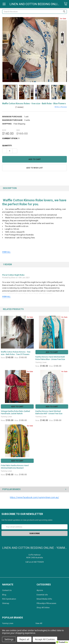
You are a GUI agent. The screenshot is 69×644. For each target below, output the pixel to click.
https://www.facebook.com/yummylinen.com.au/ (34, 497)
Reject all (24, 639)
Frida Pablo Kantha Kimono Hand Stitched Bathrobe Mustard (15, 467)
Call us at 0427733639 (34, 562)
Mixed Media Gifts (44, 599)
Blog (4, 595)
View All (39, 623)
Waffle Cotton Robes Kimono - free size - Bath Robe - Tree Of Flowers (16, 353)
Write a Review (61, 107)
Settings (9, 639)
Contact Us (7, 590)
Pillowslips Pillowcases (46, 603)
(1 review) (19, 107)
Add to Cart (52, 352)
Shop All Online (43, 608)
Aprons (40, 590)
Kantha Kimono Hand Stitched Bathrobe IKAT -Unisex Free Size (49, 412)
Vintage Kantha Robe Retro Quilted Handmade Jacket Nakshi (15, 412)
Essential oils (42, 595)
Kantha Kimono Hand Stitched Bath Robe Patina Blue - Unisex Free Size (50, 358)
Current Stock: (11, 138)
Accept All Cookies (45, 639)
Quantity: (7, 146)
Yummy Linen (8, 623)
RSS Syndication (9, 599)
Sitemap (6, 603)
